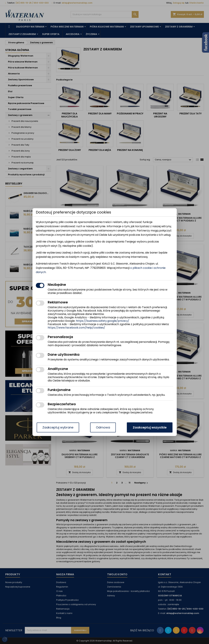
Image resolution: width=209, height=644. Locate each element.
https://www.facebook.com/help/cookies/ (76, 328)
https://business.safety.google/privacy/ (103, 321)
